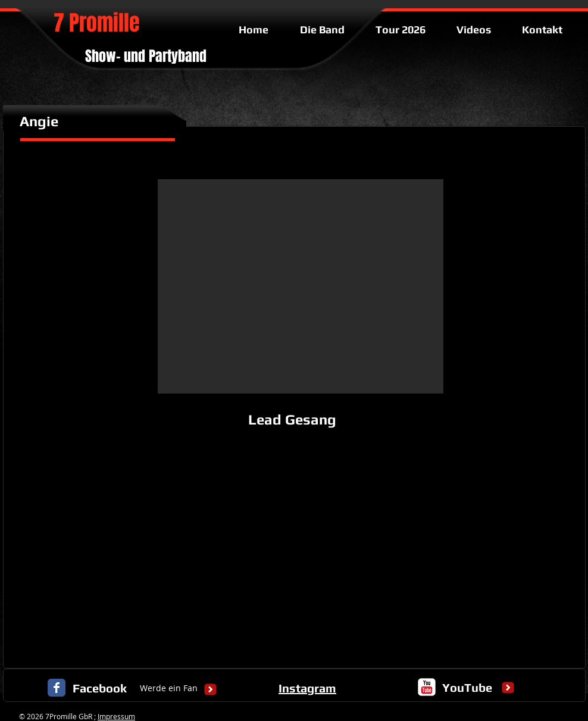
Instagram (307, 688)
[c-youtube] (427, 687)
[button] (301, 286)
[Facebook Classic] (57, 688)
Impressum (116, 716)
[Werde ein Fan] (169, 689)
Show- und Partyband (146, 56)
